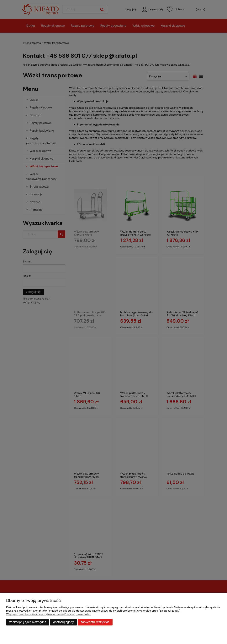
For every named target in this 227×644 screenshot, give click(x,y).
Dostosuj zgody (63, 622)
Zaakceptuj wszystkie (95, 622)
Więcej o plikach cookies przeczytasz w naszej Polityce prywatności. (48, 614)
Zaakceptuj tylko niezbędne (28, 622)
